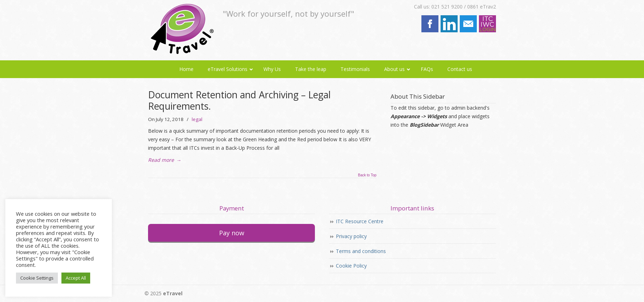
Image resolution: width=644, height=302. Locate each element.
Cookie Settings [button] (37, 278)
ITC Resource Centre (360, 221)
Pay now (232, 233)
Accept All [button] (76, 278)
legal (197, 119)
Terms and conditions (361, 251)
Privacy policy (351, 236)
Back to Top (367, 175)
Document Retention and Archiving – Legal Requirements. (239, 100)
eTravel (181, 29)
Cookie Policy (351, 266)
